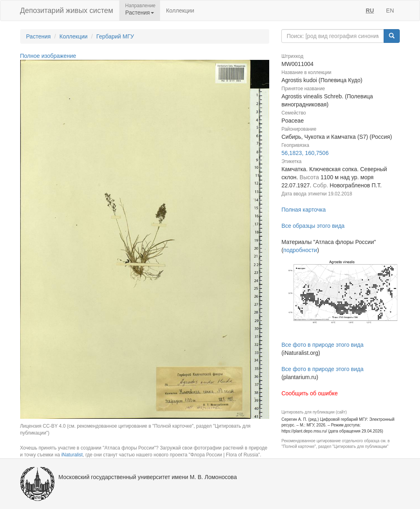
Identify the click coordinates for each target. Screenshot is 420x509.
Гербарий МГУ (115, 36)
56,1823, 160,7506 (305, 153)
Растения (39, 36)
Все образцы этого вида (313, 226)
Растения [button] (140, 13)
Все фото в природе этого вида (322, 345)
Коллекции (180, 11)
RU (370, 11)
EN (390, 11)
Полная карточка (304, 210)
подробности (300, 250)
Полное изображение (48, 56)
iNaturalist (72, 455)
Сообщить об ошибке (309, 393)
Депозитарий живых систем (67, 11)
